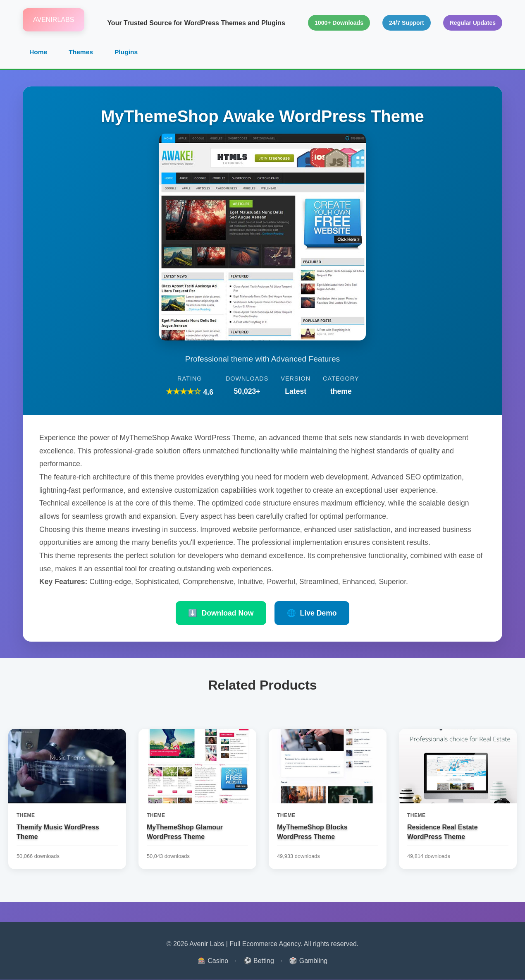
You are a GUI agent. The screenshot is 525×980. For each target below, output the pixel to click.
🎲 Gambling (308, 961)
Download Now (221, 613)
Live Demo (312, 613)
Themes (81, 52)
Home (38, 52)
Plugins (128, 52)
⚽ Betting (259, 961)
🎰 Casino (213, 961)
